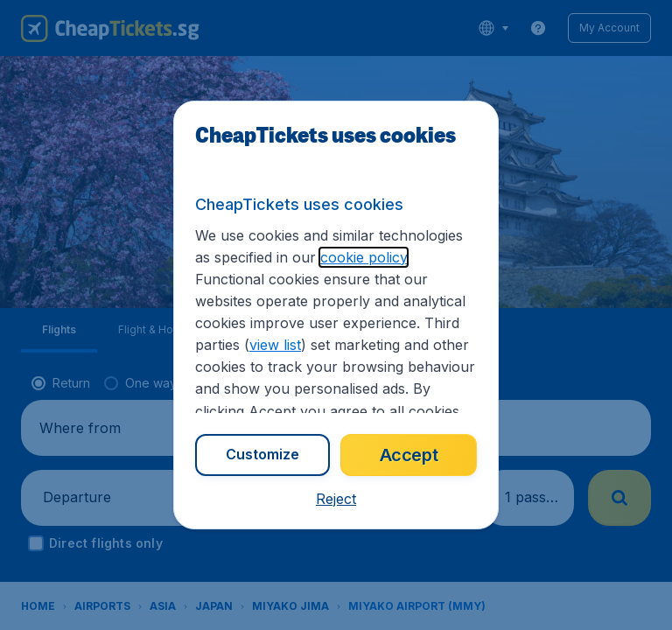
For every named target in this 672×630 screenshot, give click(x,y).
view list (382, 344)
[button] (336, 500)
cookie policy (332, 278)
